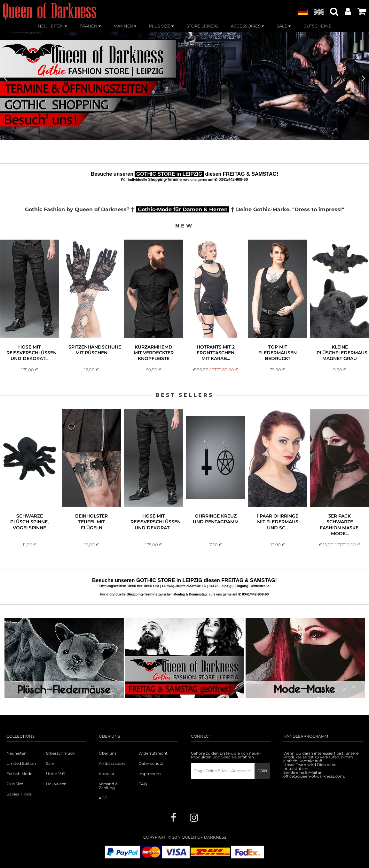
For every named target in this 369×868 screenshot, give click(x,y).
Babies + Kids (19, 794)
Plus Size (15, 784)
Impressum (150, 774)
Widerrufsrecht (153, 753)
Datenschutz (151, 764)
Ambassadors (112, 764)
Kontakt (107, 774)
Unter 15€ (55, 774)
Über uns (108, 753)
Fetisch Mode (19, 774)
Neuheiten (16, 753)
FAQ (143, 784)
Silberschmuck (60, 753)
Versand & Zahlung (108, 786)
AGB (103, 798)
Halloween (56, 784)
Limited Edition (21, 764)
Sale (50, 764)
